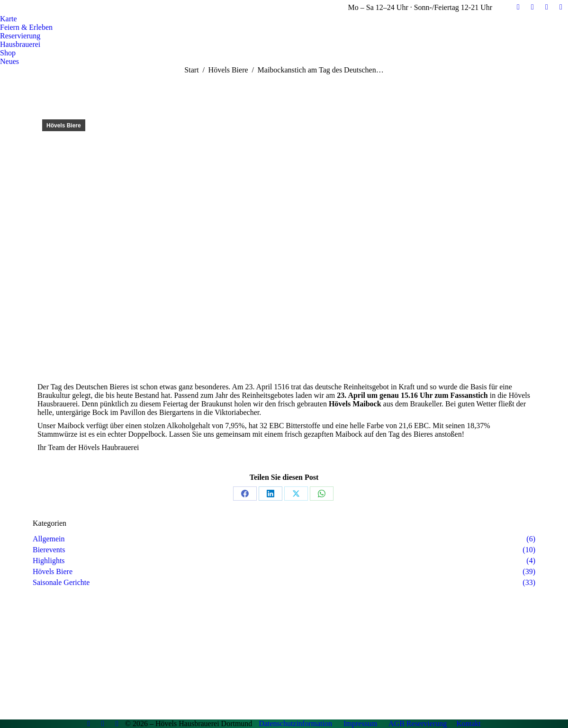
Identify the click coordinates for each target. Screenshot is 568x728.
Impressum (360, 724)
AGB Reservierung (418, 724)
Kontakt (469, 724)
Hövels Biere (64, 126)
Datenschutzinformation (295, 724)
